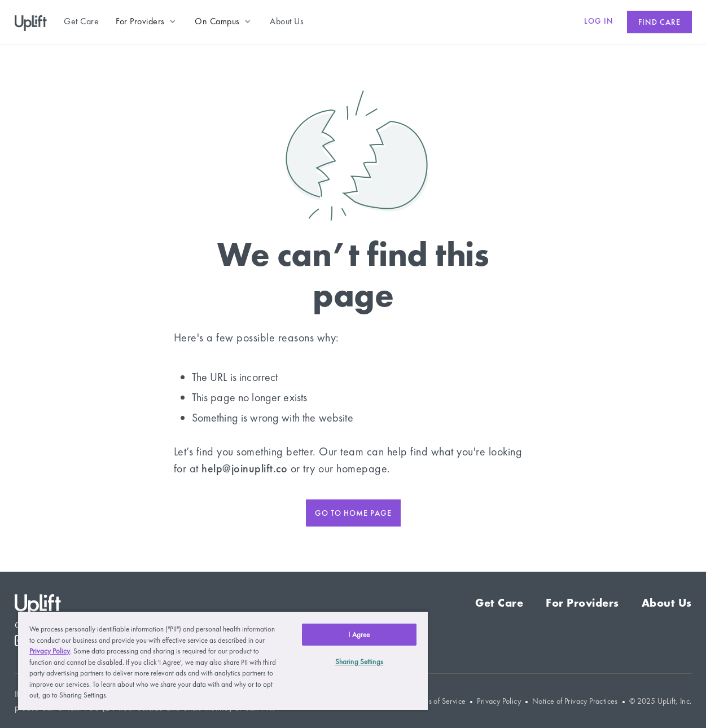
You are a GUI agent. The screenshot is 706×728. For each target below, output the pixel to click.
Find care (659, 22)
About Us (667, 603)
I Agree (359, 635)
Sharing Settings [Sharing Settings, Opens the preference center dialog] (359, 662)
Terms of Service (439, 701)
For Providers (582, 603)
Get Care (499, 603)
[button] (147, 21)
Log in (599, 21)
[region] (223, 660)
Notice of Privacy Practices (575, 701)
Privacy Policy (499, 701)
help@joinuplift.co (244, 468)
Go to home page (353, 513)
